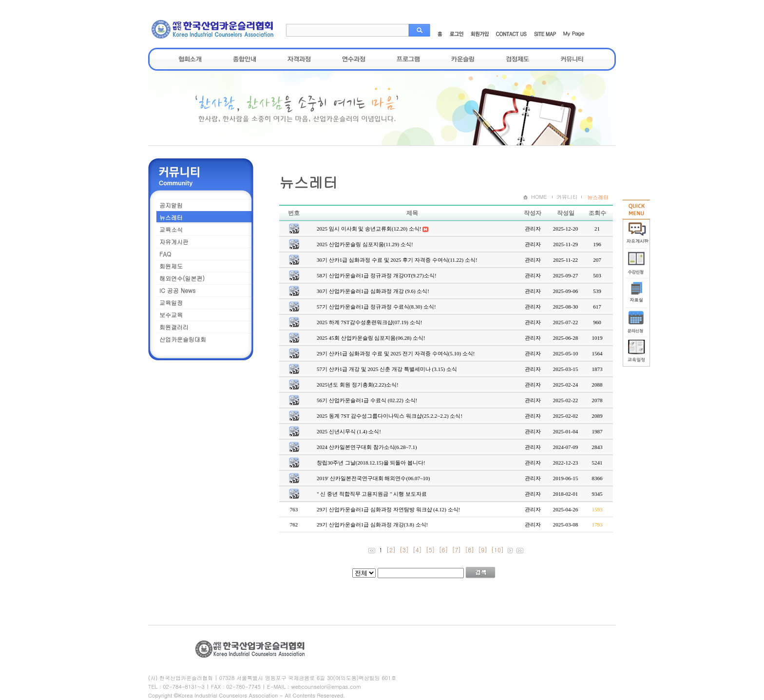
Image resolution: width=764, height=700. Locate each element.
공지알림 (171, 205)
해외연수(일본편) (182, 278)
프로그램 (408, 59)
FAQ (165, 254)
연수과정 (354, 59)
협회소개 (190, 59)
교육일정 (171, 302)
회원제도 (171, 266)
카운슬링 (463, 59)
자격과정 (299, 59)
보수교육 (171, 315)
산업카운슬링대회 (183, 339)
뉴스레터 (171, 217)
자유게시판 (174, 242)
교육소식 (171, 229)
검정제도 (517, 59)
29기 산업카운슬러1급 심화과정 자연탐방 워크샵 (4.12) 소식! (388, 509)
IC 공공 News (177, 290)
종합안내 (245, 59)
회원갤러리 (174, 327)
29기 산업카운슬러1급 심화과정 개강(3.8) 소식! (372, 525)
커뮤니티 (572, 59)
